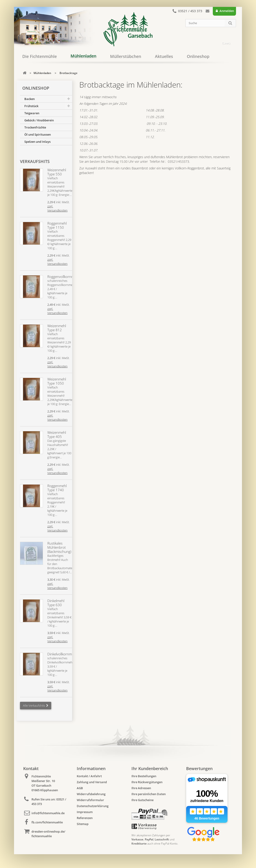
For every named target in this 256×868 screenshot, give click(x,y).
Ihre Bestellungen (144, 776)
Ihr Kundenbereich (150, 768)
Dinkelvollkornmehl (62, 654)
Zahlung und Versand (92, 782)
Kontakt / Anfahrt (89, 776)
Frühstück (31, 106)
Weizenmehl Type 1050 (57, 381)
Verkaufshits (35, 161)
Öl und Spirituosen (38, 134)
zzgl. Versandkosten (57, 208)
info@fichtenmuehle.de (48, 813)
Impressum (85, 812)
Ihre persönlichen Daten (149, 794)
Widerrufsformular (90, 800)
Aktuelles (164, 56)
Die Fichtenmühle (40, 56)
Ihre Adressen (141, 788)
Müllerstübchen (126, 56)
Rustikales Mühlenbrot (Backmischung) (59, 547)
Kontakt (208, 12)
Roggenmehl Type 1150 (57, 225)
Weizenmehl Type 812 (57, 328)
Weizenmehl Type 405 (57, 434)
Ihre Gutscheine (142, 800)
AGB (80, 788)
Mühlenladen (83, 56)
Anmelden (226, 11)
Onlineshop (198, 56)
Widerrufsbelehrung (91, 794)
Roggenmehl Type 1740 (57, 488)
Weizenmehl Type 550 (57, 172)
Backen (30, 99)
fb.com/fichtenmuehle (47, 822)
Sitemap (83, 824)
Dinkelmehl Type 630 (56, 603)
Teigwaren (32, 113)
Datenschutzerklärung (93, 806)
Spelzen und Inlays (37, 142)
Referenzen (85, 818)
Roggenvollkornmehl (63, 277)
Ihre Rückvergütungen (147, 782)
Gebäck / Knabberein (39, 120)
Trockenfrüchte (35, 127)
